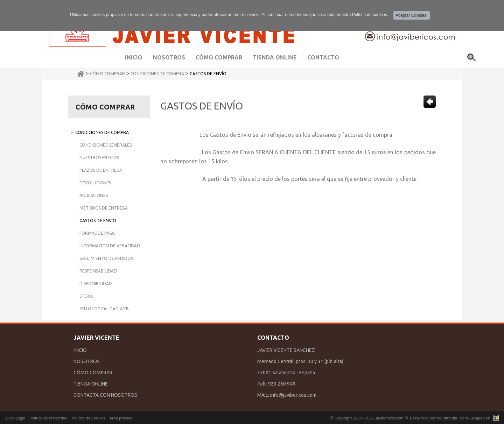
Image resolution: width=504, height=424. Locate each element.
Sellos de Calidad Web (104, 309)
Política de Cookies (89, 418)
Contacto (323, 57)
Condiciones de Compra (157, 74)
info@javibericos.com (293, 395)
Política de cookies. (370, 15)
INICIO (80, 350)
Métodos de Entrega (104, 208)
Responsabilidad (98, 271)
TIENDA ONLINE (91, 384)
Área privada (121, 418)
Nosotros (169, 57)
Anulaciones (94, 195)
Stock (86, 296)
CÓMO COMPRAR (93, 373)
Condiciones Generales (106, 145)
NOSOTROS (87, 361)
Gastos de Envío (208, 74)
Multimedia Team (452, 418)
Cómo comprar (219, 57)
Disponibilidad (96, 284)
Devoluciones (95, 183)
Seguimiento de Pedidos (106, 258)
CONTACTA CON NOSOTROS (105, 395)
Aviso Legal (15, 418)
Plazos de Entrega (101, 170)
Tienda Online (275, 57)
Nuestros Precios (99, 158)
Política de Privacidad (48, 418)
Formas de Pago (97, 233)
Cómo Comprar (107, 74)
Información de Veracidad (110, 246)
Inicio (134, 57)
